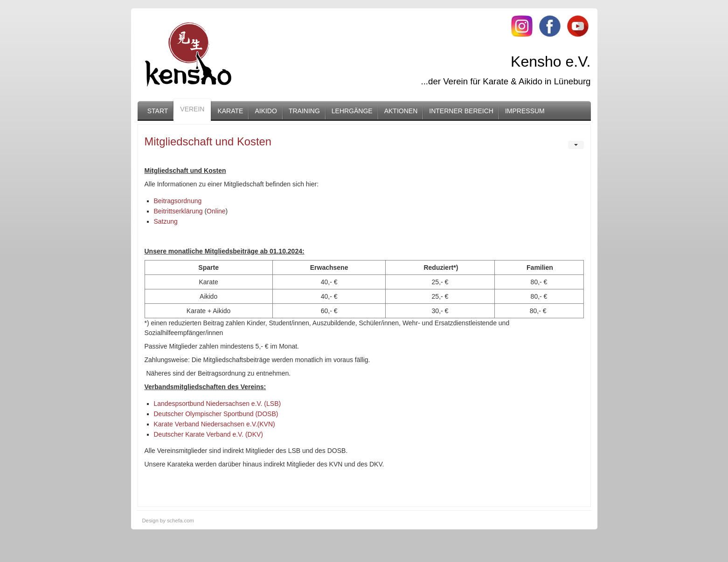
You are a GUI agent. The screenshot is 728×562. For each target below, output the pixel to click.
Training (304, 111)
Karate (230, 111)
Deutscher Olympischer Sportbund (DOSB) (216, 414)
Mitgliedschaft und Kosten (208, 141)
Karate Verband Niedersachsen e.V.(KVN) (215, 424)
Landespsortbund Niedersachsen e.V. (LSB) (218, 404)
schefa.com (180, 521)
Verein (192, 109)
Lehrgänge (352, 111)
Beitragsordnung (178, 201)
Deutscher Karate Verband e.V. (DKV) (209, 434)
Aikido (266, 111)
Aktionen (401, 111)
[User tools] (576, 145)
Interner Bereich (461, 111)
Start (158, 111)
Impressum (525, 111)
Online (216, 211)
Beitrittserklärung (178, 211)
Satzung (166, 221)
